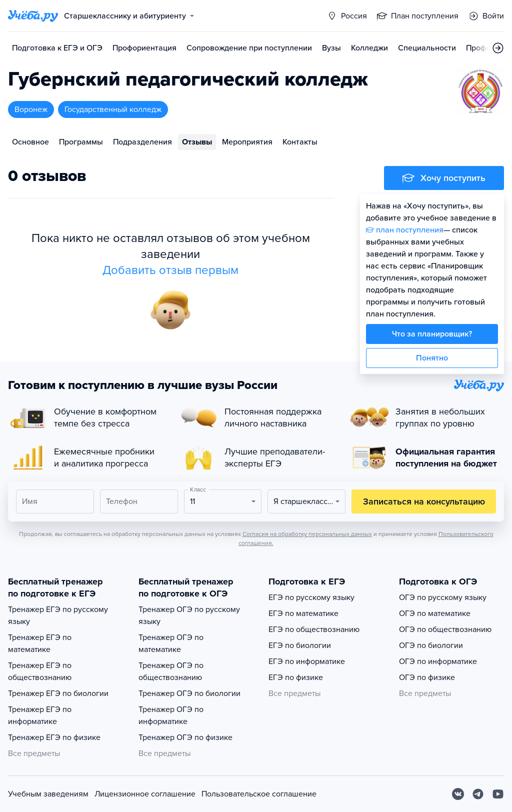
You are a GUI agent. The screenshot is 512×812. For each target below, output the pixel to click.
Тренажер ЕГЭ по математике (40, 643)
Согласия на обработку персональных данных (307, 534)
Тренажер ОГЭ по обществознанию (171, 671)
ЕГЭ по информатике (307, 661)
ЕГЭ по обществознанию (314, 629)
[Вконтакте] (458, 794)
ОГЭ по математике (435, 613)
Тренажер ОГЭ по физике (185, 737)
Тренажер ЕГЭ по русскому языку (58, 615)
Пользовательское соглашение (259, 794)
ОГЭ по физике (427, 677)
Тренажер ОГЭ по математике (171, 643)
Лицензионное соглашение (145, 794)
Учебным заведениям (48, 794)
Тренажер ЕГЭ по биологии (58, 693)
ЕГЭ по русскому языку (311, 597)
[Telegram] (478, 794)
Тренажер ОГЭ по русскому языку (189, 615)
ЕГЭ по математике (303, 613)
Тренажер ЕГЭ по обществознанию (40, 671)
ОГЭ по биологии (431, 645)
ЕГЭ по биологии (300, 645)
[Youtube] (498, 794)
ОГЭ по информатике (438, 661)
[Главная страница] (33, 16)
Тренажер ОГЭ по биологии (189, 693)
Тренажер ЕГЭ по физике (54, 737)
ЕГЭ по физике (296, 677)
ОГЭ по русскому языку (443, 597)
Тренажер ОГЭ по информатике (171, 715)
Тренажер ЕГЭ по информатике (40, 715)
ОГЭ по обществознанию (445, 629)
